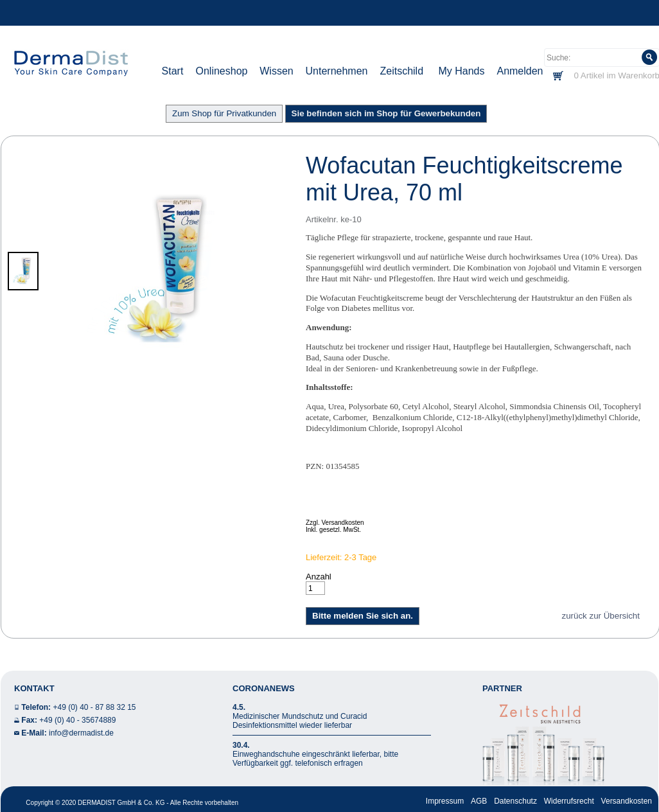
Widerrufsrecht (569, 801)
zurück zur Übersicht (601, 616)
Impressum (445, 801)
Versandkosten (627, 801)
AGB (479, 801)
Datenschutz (515, 801)
